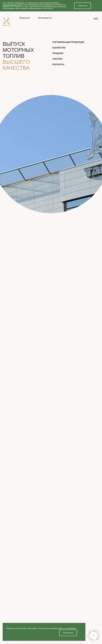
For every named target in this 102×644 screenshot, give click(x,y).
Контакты (58, 64)
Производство (45, 18)
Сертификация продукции (68, 42)
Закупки (57, 59)
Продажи (58, 53)
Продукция (25, 18)
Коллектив (59, 48)
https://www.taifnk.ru (10, 5)
